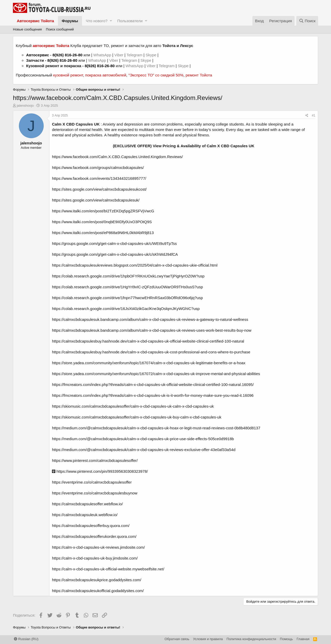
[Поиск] (307, 21)
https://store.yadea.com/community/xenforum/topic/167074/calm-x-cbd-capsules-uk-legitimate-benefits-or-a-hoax (149, 363)
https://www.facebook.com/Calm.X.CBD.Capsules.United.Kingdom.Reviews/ (117, 157)
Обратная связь (177, 639)
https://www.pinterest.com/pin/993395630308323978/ (100, 471)
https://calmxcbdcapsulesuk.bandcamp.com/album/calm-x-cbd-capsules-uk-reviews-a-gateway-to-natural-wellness (150, 319)
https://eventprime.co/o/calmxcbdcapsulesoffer (92, 482)
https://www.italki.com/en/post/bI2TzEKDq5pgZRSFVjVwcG (103, 211)
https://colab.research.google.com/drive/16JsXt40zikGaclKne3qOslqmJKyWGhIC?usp (126, 309)
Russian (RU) (26, 639)
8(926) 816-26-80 (67, 55)
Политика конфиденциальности (251, 639)
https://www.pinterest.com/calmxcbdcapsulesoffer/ (95, 460)
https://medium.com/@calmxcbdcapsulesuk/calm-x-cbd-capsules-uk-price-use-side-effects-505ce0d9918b (143, 439)
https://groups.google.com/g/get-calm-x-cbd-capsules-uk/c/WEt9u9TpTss (114, 243)
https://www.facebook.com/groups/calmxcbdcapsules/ (98, 168)
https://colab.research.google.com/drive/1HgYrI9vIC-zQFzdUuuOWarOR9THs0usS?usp (127, 287)
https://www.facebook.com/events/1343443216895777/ (99, 178)
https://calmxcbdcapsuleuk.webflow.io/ (85, 515)
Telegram (135, 55)
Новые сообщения (27, 29)
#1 (314, 115)
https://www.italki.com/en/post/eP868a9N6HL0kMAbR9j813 (103, 233)
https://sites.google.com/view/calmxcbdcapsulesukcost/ (99, 189)
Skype (152, 55)
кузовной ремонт (68, 75)
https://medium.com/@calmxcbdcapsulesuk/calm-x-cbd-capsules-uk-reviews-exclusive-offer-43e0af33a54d (144, 450)
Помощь (286, 639)
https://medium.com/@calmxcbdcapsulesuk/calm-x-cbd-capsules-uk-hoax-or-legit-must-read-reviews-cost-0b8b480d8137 (156, 428)
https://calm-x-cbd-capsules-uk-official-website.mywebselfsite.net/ (108, 569)
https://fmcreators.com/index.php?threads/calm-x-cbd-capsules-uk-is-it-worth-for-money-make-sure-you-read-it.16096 (153, 395)
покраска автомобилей (106, 75)
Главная (303, 639)
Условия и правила (208, 639)
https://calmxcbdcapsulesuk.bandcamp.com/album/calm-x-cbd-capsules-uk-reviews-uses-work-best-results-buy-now (152, 330)
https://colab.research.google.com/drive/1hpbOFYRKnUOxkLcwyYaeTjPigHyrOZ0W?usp (128, 276)
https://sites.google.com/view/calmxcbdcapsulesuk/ (96, 200)
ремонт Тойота (199, 75)
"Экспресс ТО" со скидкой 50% (156, 75)
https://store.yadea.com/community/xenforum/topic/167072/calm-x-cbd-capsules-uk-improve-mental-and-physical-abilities (156, 374)
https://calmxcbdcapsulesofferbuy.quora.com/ (91, 526)
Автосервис (38, 55)
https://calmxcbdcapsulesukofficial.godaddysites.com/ (98, 591)
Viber (119, 55)
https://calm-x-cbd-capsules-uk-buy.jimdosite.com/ (95, 558)
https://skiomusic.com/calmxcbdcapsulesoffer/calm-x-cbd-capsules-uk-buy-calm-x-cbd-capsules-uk (137, 417)
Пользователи (130, 21)
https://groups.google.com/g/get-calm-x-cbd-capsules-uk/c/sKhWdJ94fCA (115, 254)
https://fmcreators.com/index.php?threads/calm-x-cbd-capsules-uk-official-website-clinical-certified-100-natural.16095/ (153, 385)
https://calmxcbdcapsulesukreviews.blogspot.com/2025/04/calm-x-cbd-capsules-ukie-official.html (135, 265)
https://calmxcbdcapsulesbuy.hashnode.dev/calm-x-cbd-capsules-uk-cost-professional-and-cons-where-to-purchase (151, 352)
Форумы (70, 21)
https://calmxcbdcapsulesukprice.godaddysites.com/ (97, 580)
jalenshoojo (25, 106)
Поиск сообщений (60, 29)
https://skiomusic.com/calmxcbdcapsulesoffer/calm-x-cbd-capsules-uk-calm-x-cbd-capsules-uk (133, 406)
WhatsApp (103, 55)
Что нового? (97, 21)
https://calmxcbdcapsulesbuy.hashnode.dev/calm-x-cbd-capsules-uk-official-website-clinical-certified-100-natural (148, 341)
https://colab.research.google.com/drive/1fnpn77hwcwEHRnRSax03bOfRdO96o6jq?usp (127, 298)
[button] (111, 21)
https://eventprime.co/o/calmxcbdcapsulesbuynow (95, 493)
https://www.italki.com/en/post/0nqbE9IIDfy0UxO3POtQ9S (102, 222)
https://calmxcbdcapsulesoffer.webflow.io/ (87, 504)
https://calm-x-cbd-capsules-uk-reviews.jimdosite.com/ (98, 547)
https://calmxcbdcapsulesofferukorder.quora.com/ (94, 536)
